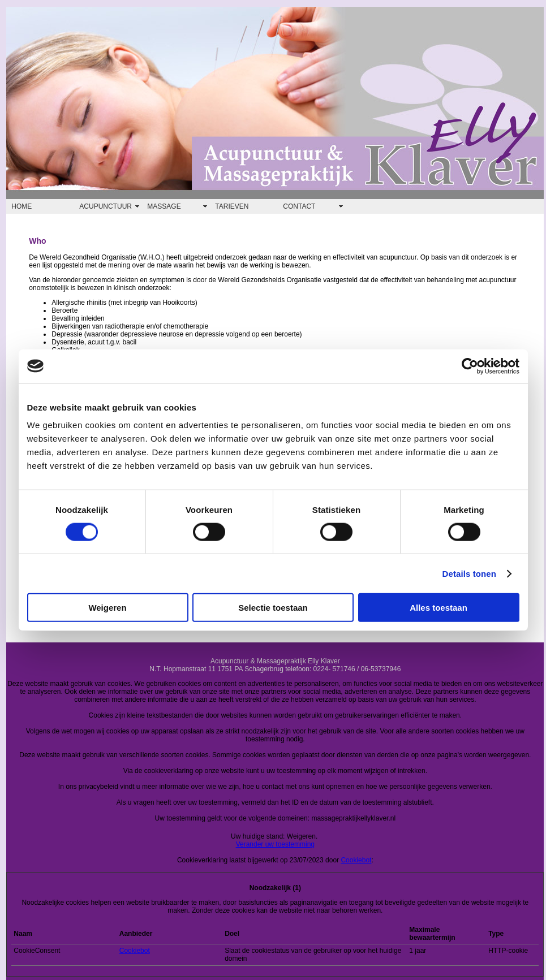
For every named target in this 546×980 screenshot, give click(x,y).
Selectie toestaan (273, 608)
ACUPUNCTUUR (106, 206)
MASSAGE (164, 206)
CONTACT (299, 206)
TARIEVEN (232, 206)
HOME (22, 206)
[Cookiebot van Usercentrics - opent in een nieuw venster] (470, 366)
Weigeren (107, 608)
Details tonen (469, 573)
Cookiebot (356, 860)
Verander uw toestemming (275, 844)
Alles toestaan (438, 608)
